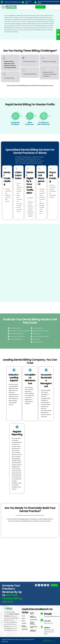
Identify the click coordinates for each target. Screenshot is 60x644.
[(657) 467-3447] (58, 31)
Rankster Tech (7, 642)
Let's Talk (47, 619)
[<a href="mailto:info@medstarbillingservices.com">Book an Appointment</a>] (58, 34)
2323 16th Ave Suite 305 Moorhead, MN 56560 (49, 632)
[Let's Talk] (42, 617)
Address (50, 627)
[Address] (42, 627)
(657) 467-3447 (49, 623)
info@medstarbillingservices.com (14, 2)
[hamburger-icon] (33, 7)
